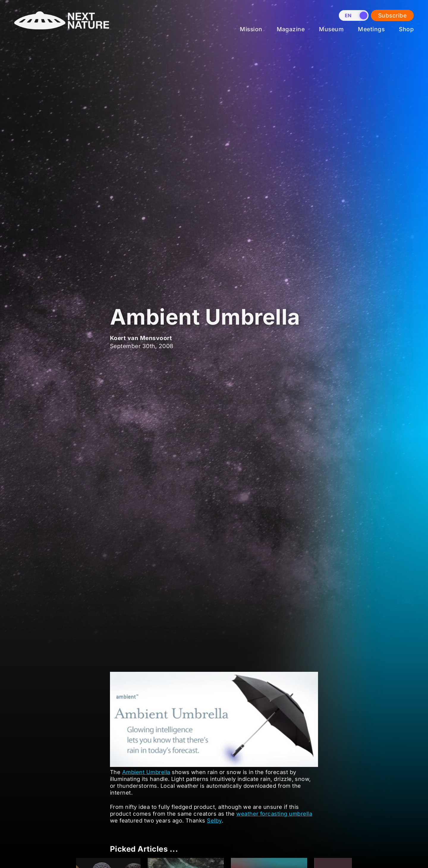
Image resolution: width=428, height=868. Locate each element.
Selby (214, 820)
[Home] (62, 34)
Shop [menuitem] (406, 29)
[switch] (354, 15)
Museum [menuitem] (331, 29)
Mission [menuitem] (251, 29)
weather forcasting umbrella (274, 814)
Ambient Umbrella (146, 772)
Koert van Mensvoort (141, 338)
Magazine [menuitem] (291, 29)
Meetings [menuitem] (371, 29)
